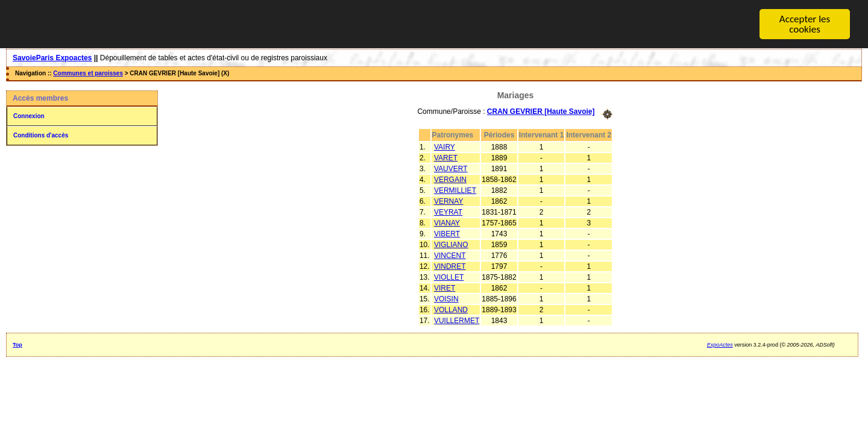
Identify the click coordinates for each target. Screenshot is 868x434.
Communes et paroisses (88, 73)
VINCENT (450, 255)
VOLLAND (451, 309)
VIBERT (447, 233)
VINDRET (450, 266)
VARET (446, 157)
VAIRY (445, 146)
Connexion (29, 116)
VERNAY (448, 201)
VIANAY (447, 222)
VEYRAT (448, 212)
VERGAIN (450, 179)
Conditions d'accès (41, 135)
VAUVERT (451, 168)
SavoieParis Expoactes (52, 58)
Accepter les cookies (805, 24)
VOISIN (446, 298)
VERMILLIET (455, 190)
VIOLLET (449, 277)
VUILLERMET (457, 320)
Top (17, 344)
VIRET (445, 288)
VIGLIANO (451, 244)
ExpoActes (720, 344)
